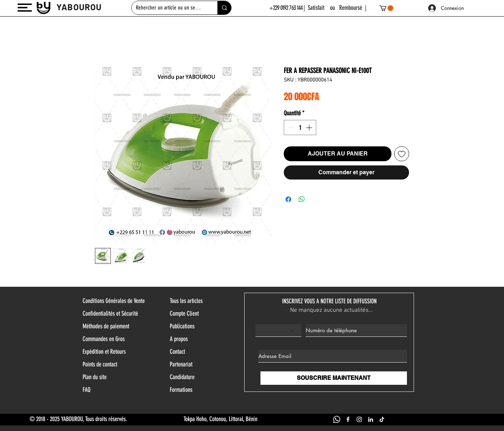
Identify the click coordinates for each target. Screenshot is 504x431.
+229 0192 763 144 (286, 8)
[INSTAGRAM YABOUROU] (359, 419)
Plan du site (95, 377)
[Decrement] (290, 128)
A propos (179, 339)
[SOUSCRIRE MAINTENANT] (334, 378)
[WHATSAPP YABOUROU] (337, 419)
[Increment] (310, 128)
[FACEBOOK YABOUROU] (348, 419)
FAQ (86, 390)
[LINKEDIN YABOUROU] (371, 419)
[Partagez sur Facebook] (288, 199)
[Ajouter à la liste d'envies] (402, 154)
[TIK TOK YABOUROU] (382, 419)
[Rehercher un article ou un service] (169, 8)
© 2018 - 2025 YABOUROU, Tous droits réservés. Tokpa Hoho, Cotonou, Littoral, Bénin (143, 419)
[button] (25, 8)
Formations (181, 390)
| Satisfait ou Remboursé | (335, 8)
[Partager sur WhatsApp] (302, 199)
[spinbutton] (300, 128)
